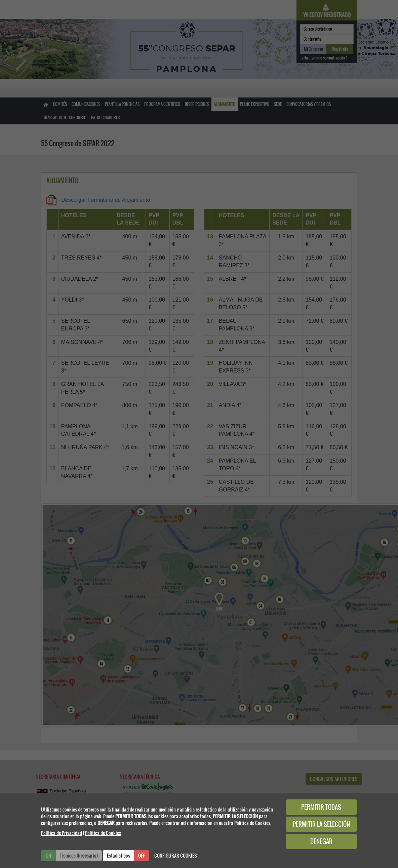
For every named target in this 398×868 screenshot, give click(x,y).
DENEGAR (321, 841)
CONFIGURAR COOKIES (176, 855)
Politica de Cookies (103, 833)
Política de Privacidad (62, 833)
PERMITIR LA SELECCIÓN (321, 824)
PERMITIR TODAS (321, 807)
